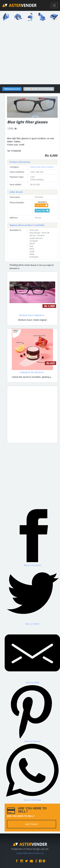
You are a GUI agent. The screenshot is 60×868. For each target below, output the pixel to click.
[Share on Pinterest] (32, 713)
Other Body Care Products (42, 167)
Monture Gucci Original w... (32, 315)
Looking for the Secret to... (32, 372)
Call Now (41, 205)
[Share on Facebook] (32, 537)
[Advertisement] (30, 54)
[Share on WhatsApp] (32, 772)
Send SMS (42, 211)
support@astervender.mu (30, 853)
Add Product (32, 824)
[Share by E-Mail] (32, 655)
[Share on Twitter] (32, 596)
